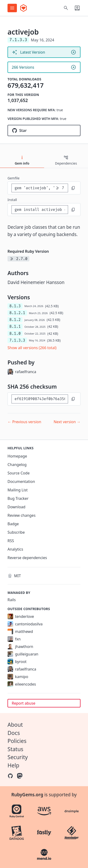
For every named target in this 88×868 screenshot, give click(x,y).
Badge (13, 524)
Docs (14, 733)
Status (15, 749)
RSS (11, 541)
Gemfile (13, 178)
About (15, 725)
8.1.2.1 (17, 313)
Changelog (17, 465)
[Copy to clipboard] (73, 188)
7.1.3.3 (17, 340)
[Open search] (66, 8)
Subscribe (16, 532)
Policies (17, 741)
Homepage (17, 456)
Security (18, 757)
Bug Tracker (18, 498)
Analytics (15, 549)
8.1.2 (15, 320)
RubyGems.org (27, 795)
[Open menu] (12, 8)
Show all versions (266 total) (32, 348)
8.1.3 (15, 306)
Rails (12, 600)
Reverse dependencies (27, 558)
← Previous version (24, 422)
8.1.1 (15, 326)
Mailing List (18, 490)
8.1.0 (15, 333)
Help (13, 765)
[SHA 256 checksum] (40, 399)
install (12, 200)
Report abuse (23, 703)
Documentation (21, 481)
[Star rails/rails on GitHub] (44, 130)
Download (16, 507)
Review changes (21, 515)
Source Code (19, 473)
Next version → (67, 422)
